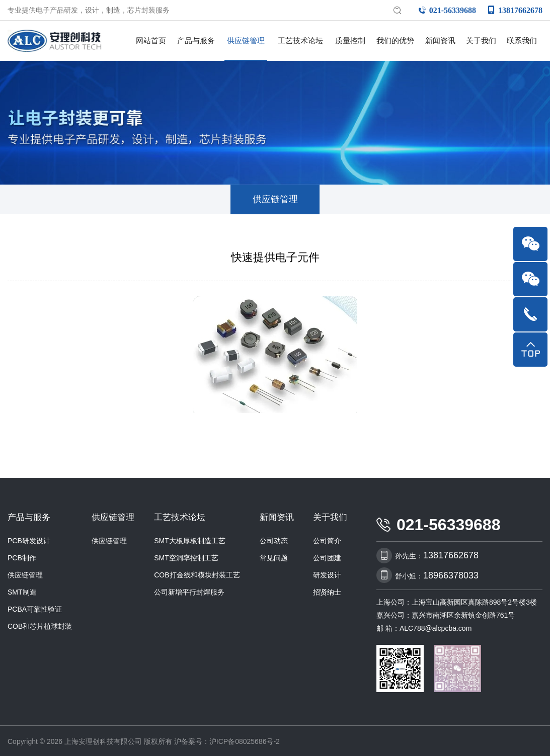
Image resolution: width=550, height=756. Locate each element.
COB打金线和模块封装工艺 (197, 572)
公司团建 (327, 555)
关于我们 (481, 40)
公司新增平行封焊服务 (189, 590)
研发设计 (327, 572)
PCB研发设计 (29, 538)
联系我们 (522, 40)
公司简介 (327, 538)
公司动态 (274, 538)
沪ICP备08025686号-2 (245, 739)
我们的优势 (395, 40)
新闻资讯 (440, 40)
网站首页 (151, 40)
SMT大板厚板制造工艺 (190, 538)
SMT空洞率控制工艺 (186, 555)
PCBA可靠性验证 (35, 607)
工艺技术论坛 (300, 40)
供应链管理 (246, 40)
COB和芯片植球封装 (40, 624)
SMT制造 (22, 590)
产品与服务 (196, 40)
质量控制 (350, 40)
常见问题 (274, 555)
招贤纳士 (327, 590)
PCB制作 (22, 555)
